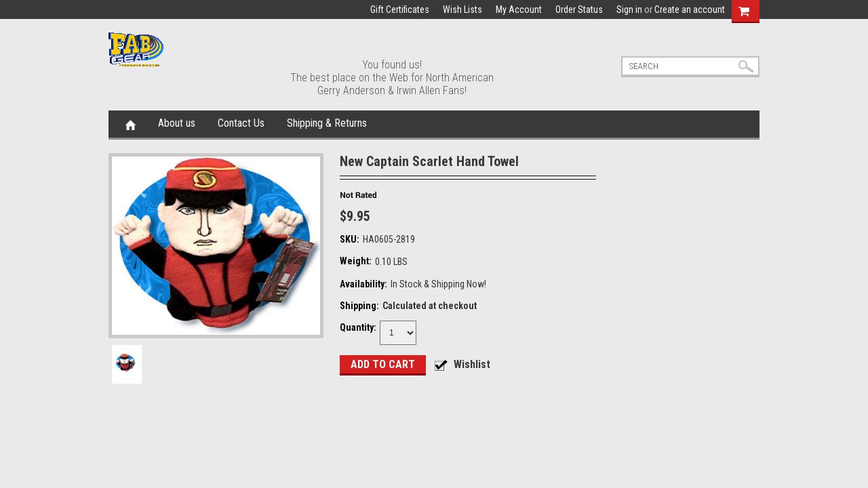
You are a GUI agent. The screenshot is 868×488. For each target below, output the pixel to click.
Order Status (579, 9)
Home (131, 124)
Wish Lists (462, 9)
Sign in (629, 9)
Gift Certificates (400, 9)
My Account (519, 9)
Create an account (690, 9)
